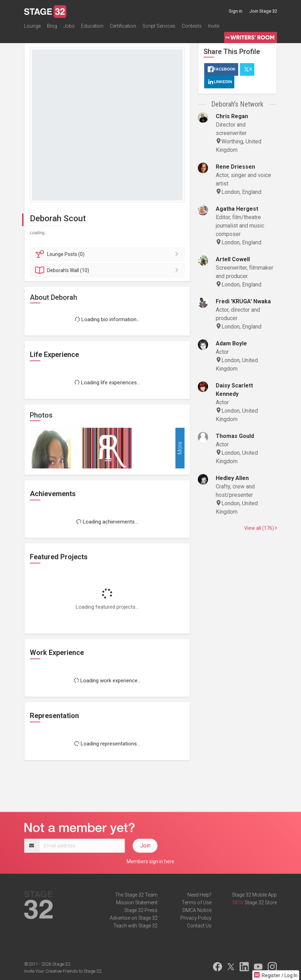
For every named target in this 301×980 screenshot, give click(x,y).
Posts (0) (108, 254)
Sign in (236, 11)
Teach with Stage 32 (135, 926)
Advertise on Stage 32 (134, 918)
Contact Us (199, 926)
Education (92, 26)
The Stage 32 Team (136, 895)
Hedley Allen (232, 478)
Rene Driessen (235, 167)
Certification (123, 26)
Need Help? (199, 895)
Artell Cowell (233, 259)
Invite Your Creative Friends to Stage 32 (63, 971)
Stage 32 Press (141, 910)
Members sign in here (150, 861)
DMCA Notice (197, 910)
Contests (192, 26)
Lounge (32, 26)
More (180, 448)
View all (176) (260, 528)
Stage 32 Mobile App (254, 895)
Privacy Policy (196, 918)
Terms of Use (197, 903)
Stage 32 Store (261, 903)
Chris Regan (232, 116)
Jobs (69, 26)
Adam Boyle (231, 343)
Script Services (159, 26)
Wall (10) (108, 270)
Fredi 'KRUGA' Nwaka (243, 301)
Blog (52, 26)
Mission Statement (137, 903)
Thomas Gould (235, 436)
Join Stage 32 (263, 11)
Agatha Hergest (237, 209)
